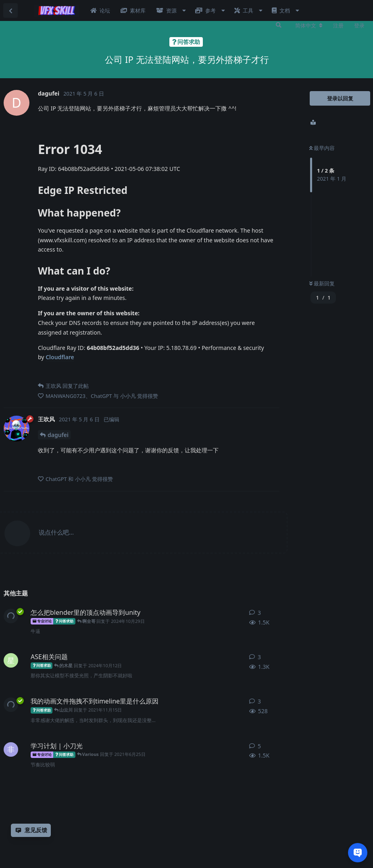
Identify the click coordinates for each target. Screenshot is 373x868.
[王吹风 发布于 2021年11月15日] (11, 705)
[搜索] (279, 25)
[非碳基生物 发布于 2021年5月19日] (11, 749)
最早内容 (322, 148)
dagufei (58, 435)
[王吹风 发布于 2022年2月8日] (11, 616)
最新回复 (322, 283)
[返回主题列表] (10, 10)
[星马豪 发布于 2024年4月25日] (11, 660)
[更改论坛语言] (309, 25)
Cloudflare (60, 357)
